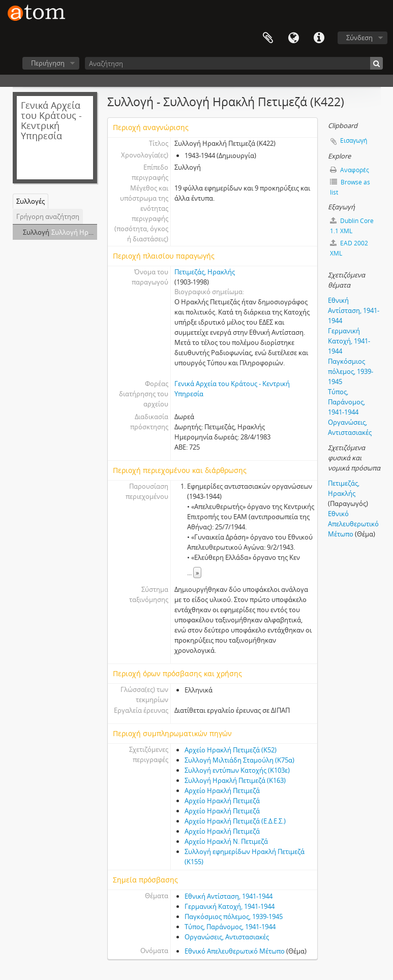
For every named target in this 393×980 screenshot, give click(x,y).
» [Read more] (197, 573)
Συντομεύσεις (319, 38)
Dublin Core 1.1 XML (352, 226)
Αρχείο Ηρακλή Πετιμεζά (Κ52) (231, 750)
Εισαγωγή (354, 140)
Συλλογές (31, 201)
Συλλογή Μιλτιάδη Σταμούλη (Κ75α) (239, 760)
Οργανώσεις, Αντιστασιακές (227, 937)
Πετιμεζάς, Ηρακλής (205, 272)
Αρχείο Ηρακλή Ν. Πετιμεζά (226, 841)
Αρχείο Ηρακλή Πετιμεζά (222, 791)
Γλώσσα (293, 38)
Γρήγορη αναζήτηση (48, 216)
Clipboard (268, 38)
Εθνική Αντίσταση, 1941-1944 (229, 896)
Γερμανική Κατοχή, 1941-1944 (230, 906)
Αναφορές (350, 170)
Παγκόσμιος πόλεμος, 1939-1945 (234, 916)
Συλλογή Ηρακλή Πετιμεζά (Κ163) (235, 780)
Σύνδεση (359, 38)
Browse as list (350, 187)
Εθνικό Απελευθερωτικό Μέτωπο (235, 951)
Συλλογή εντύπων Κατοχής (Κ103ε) (237, 770)
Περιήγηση (48, 63)
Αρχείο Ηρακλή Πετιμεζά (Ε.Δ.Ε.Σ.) (235, 821)
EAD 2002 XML (349, 248)
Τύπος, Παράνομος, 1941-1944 (230, 927)
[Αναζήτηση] (234, 63)
